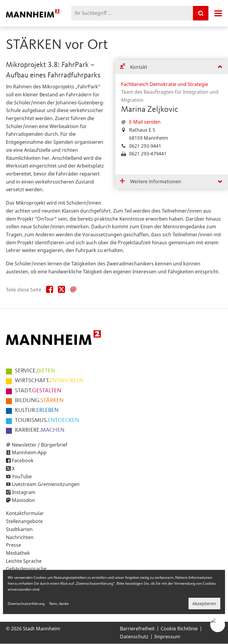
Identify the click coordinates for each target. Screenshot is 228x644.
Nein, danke (59, 604)
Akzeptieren (204, 604)
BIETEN (35, 371)
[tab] (172, 67)
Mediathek (18, 553)
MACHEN (40, 430)
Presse (14, 545)
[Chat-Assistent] (218, 625)
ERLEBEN (37, 410)
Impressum (167, 637)
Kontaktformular (25, 513)
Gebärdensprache (26, 569)
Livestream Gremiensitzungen (46, 484)
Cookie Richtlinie (179, 629)
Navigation (218, 13)
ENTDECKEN (47, 420)
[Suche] (201, 13)
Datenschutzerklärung (26, 604)
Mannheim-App (29, 452)
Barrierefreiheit (137, 629)
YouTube (22, 476)
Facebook (23, 460)
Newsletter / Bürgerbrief (40, 445)
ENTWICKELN (49, 381)
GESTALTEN (38, 391)
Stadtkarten (19, 529)
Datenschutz (134, 637)
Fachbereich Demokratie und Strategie (165, 84)
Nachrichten (20, 537)
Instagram (24, 492)
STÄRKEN (39, 401)
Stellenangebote (24, 521)
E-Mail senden (145, 122)
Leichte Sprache (24, 561)
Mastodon (23, 500)
